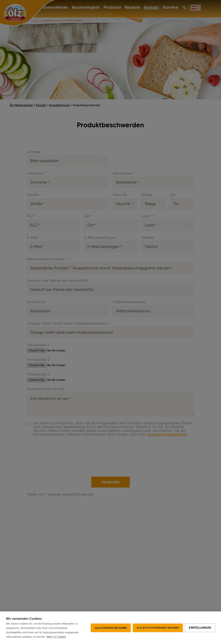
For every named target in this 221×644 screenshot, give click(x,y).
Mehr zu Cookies (56, 637)
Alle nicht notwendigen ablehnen (158, 628)
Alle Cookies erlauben (111, 628)
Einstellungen (200, 628)
